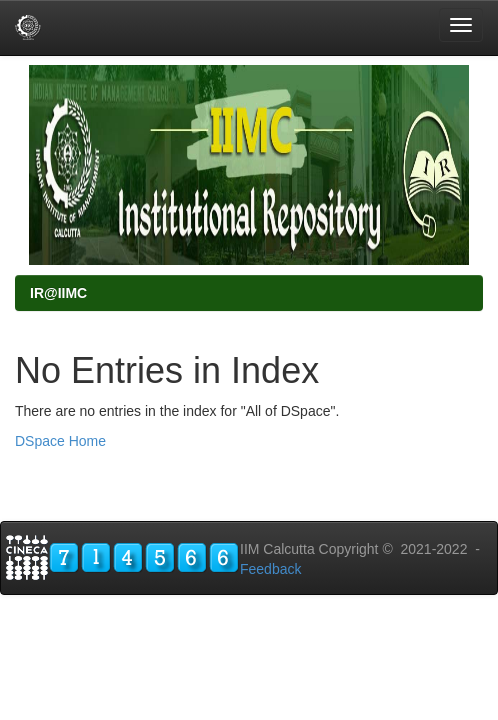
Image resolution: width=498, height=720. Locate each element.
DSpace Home (60, 441)
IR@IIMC (58, 293)
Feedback (270, 569)
